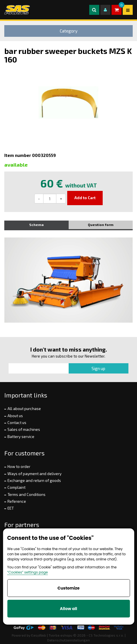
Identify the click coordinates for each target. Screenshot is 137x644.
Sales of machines (24, 429)
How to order (19, 467)
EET (11, 508)
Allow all (68, 609)
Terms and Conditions (26, 494)
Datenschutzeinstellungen (68, 640)
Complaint (16, 487)
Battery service (21, 437)
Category (69, 31)
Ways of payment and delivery (34, 474)
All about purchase (24, 409)
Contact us (17, 423)
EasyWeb (39, 635)
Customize (68, 588)
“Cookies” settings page (27, 572)
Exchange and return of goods (34, 481)
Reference (17, 501)
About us (15, 416)
